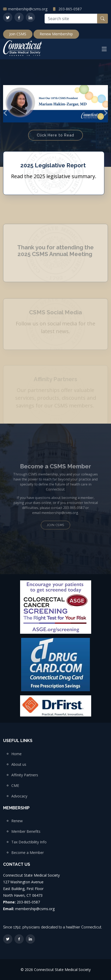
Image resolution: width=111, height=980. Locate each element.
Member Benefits (26, 831)
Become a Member (28, 853)
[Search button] (103, 19)
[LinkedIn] (30, 17)
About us (19, 764)
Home (16, 754)
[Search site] (71, 19)
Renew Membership (56, 34)
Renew (17, 821)
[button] (6, 113)
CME (15, 786)
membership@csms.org (28, 9)
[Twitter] (8, 17)
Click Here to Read (55, 140)
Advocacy (19, 796)
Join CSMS (18, 34)
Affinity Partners (25, 775)
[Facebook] (19, 17)
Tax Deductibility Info (29, 842)
